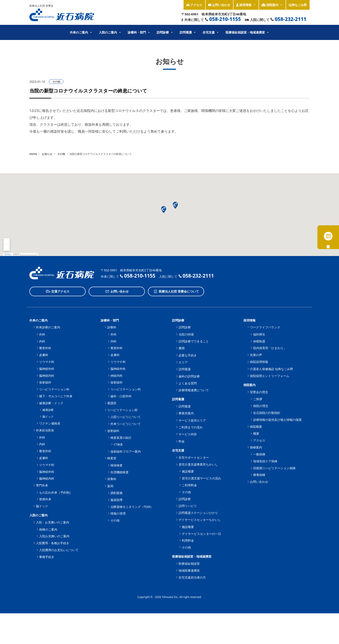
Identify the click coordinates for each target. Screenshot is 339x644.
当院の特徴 (186, 334)
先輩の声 (256, 355)
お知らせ (47, 154)
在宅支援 (211, 32)
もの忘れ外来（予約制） (56, 492)
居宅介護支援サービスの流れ (201, 478)
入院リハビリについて (126, 417)
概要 (256, 433)
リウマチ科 (47, 362)
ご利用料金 (189, 485)
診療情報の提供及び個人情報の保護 (277, 420)
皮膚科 (44, 355)
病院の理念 (261, 406)
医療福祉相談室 (189, 564)
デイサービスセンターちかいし (200, 520)
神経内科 (117, 376)
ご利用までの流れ (191, 427)
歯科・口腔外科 (121, 396)
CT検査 (118, 444)
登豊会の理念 (259, 392)
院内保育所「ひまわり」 (270, 348)
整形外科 (45, 348)
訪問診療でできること (194, 341)
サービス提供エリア (192, 420)
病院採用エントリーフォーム (270, 376)
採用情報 (246, 5)
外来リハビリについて (126, 424)
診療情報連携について (194, 390)
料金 (182, 441)
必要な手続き (188, 355)
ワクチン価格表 (50, 423)
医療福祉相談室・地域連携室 (247, 32)
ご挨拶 (258, 399)
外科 (42, 334)
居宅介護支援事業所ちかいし (198, 464)
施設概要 (188, 471)
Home (33, 154)
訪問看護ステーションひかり (198, 513)
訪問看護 (188, 32)
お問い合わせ (219, 5)
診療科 (112, 327)
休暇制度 (259, 341)
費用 (182, 348)
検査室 (112, 458)
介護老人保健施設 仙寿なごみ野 (272, 369)
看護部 (112, 403)
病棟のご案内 (48, 529)
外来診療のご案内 (48, 327)
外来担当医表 (45, 430)
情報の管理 (118, 513)
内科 (42, 341)
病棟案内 (256, 447)
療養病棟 (259, 475)
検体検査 (117, 465)
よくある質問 (188, 383)
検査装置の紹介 (121, 438)
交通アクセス (58, 291)
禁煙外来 (45, 499)
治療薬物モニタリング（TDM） (132, 507)
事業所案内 (186, 413)
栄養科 (112, 479)
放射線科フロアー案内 (126, 451)
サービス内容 (188, 434)
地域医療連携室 (189, 570)
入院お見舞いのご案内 (54, 536)
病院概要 (256, 427)
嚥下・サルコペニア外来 (56, 396)
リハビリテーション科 (54, 389)
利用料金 (188, 540)
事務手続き (47, 557)
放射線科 (45, 382)
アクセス (194, 5)
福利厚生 (259, 334)
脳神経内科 (47, 376)
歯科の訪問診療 (189, 376)
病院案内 (272, 5)
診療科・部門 (139, 32)
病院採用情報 (259, 362)
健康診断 (48, 410)
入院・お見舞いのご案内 (53, 522)
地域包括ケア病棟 (265, 461)
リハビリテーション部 (122, 410)
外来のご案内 (81, 32)
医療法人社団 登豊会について (176, 291)
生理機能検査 (120, 472)
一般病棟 (259, 454)
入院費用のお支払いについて (59, 550)
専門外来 (42, 485)
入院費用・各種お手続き (53, 543)
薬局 (110, 486)
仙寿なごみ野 (298, 5)
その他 (56, 82)
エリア (183, 362)
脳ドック (48, 417)
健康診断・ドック (51, 403)
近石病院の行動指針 (267, 413)
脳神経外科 (47, 369)
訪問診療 (165, 32)
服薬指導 (117, 500)
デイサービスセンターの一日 (201, 534)
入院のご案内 (110, 32)
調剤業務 (117, 493)
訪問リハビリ (188, 506)
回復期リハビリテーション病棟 (274, 468)
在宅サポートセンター (194, 457)
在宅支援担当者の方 (192, 577)
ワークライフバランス (265, 327)
